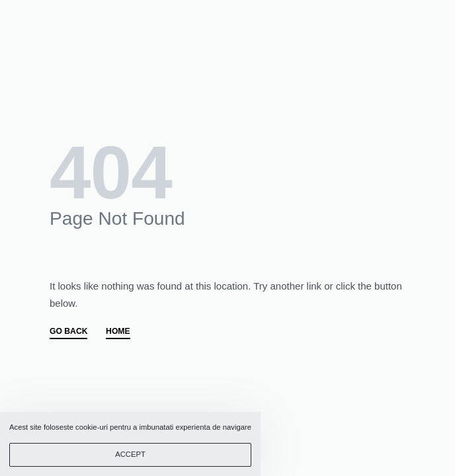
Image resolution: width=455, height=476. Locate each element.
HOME (118, 332)
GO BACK (68, 332)
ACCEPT (130, 454)
